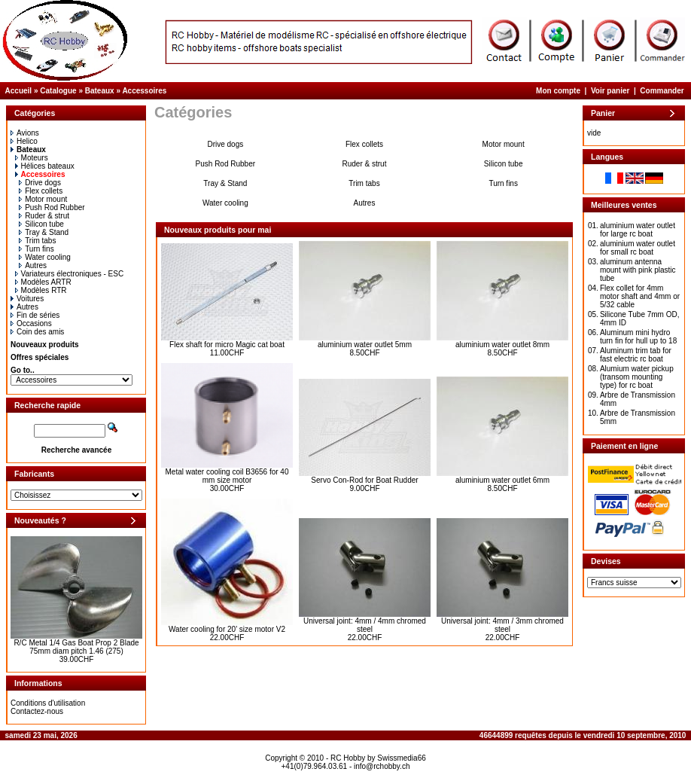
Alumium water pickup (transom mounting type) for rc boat (637, 377)
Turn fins (37, 249)
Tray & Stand (44, 232)
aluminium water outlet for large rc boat (638, 230)
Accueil (19, 91)
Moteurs (32, 158)
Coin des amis (37, 332)
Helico (24, 141)
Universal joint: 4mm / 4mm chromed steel (365, 625)
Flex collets (41, 191)
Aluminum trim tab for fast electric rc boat (636, 355)
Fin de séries (35, 315)
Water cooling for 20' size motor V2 (227, 629)
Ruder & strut (44, 216)
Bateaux (100, 91)
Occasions (31, 323)
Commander (662, 91)
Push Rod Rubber (52, 207)
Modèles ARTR (43, 282)
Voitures (27, 299)
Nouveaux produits (45, 345)
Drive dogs (40, 183)
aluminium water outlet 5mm (365, 345)
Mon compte (558, 91)
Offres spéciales (40, 357)
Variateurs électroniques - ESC (70, 274)
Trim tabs (37, 241)
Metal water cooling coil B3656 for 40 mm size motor (227, 476)
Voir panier (610, 91)
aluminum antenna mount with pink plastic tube (638, 270)
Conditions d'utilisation (48, 703)
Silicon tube (41, 224)
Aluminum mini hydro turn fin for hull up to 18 (638, 337)
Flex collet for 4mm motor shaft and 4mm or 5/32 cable (640, 296)
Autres (33, 265)
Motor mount (43, 199)
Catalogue (58, 91)
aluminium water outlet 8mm (502, 345)
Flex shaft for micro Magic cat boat (227, 345)
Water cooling (45, 257)
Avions (25, 133)
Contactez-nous (37, 711)
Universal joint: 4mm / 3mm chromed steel (502, 625)
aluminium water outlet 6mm (502, 480)
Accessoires (144, 91)
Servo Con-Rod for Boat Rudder (364, 480)
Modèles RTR (41, 290)
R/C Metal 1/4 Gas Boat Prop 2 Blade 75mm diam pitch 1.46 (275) (76, 647)
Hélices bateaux (45, 166)
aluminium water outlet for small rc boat (638, 248)
